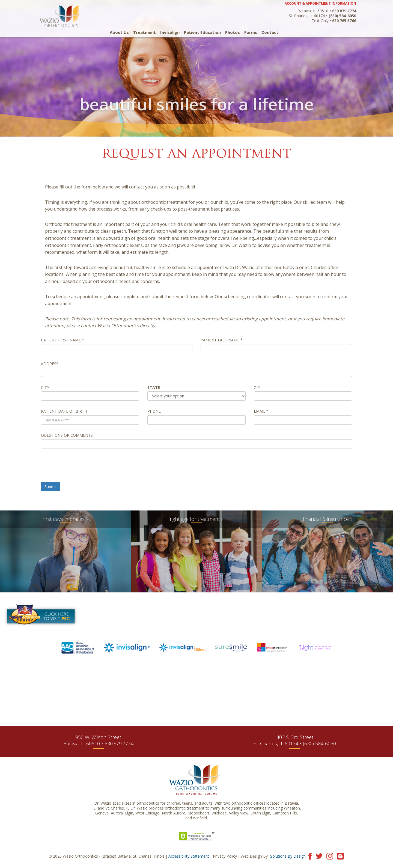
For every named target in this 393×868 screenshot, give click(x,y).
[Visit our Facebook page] (310, 856)
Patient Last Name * (222, 340)
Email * (261, 411)
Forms (251, 32)
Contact (270, 32)
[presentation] (82, 467)
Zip (257, 388)
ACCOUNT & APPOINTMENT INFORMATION (320, 3)
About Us (119, 32)
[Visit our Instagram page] (330, 856)
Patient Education (202, 32)
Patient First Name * (62, 340)
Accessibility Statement (189, 856)
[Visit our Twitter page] (319, 856)
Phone (154, 411)
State (154, 388)
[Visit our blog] (340, 856)
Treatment (145, 32)
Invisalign (170, 32)
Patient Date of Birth (64, 411)
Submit (51, 487)
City (45, 388)
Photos (233, 32)
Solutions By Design (288, 856)
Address (50, 364)
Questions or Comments (67, 435)
